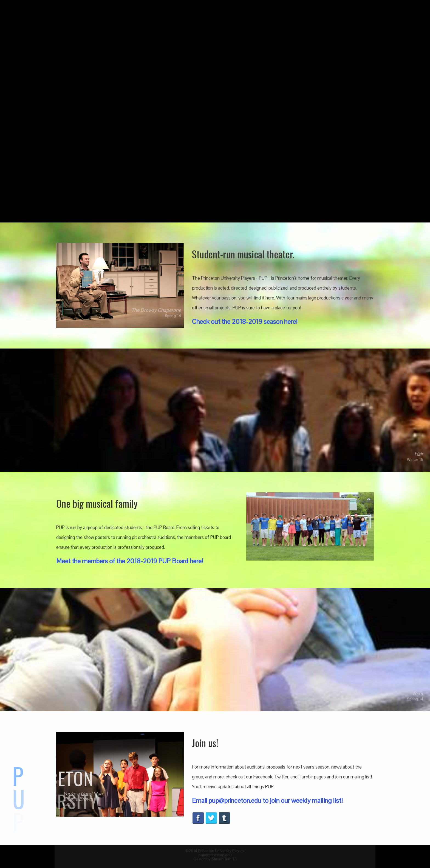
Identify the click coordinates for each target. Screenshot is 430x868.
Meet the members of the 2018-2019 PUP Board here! (130, 561)
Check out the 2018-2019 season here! (245, 322)
